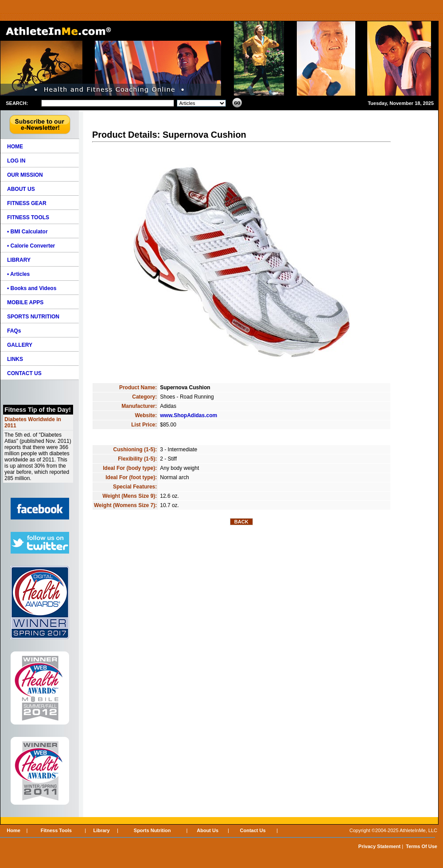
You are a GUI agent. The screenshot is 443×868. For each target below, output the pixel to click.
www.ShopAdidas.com (188, 415)
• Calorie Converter (31, 246)
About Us (208, 830)
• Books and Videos (32, 288)
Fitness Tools (56, 830)
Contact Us (253, 830)
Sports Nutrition (152, 830)
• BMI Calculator (27, 232)
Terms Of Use (422, 846)
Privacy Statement (379, 846)
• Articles (18, 274)
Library (101, 830)
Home (14, 830)
